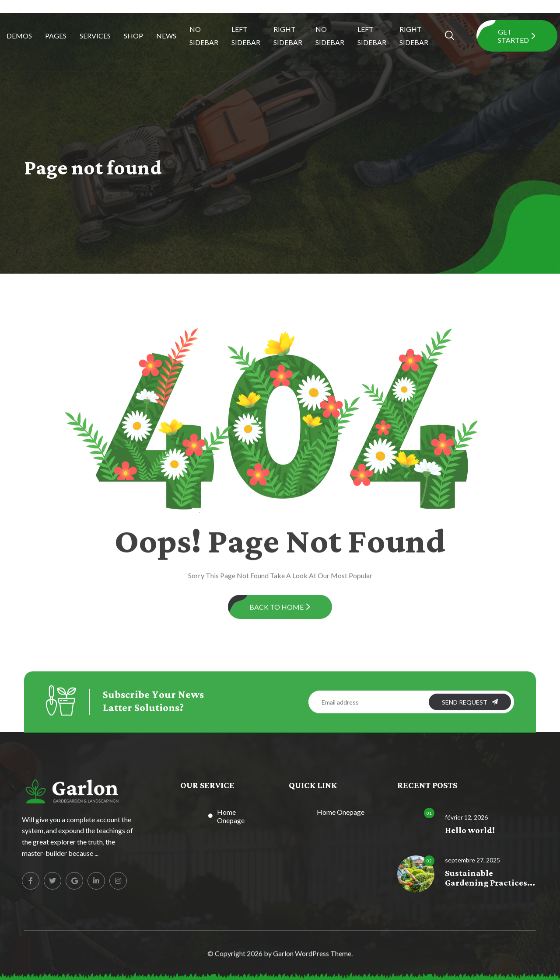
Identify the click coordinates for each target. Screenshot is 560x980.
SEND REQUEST (470, 709)
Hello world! (470, 831)
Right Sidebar (288, 36)
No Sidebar (204, 36)
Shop (133, 36)
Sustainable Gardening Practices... (490, 878)
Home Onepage (231, 816)
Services (95, 36)
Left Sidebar (246, 36)
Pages (56, 36)
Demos (19, 36)
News (166, 36)
